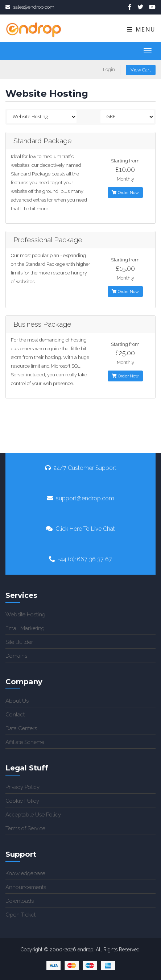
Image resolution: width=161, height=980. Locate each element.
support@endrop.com (81, 498)
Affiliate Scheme (25, 742)
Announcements (26, 887)
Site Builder (19, 642)
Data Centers (21, 728)
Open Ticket (20, 915)
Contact (15, 715)
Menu (141, 29)
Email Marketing (25, 628)
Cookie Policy (22, 801)
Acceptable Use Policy (33, 815)
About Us (17, 701)
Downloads (20, 901)
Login (109, 69)
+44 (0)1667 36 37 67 (80, 559)
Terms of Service (25, 828)
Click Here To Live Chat (80, 529)
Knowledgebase (25, 873)
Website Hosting (25, 615)
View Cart (141, 70)
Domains (16, 656)
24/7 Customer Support (81, 468)
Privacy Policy (22, 787)
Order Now (125, 193)
